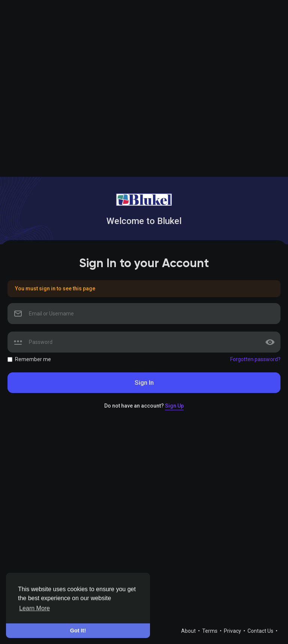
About (189, 631)
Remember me (33, 359)
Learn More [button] (34, 608)
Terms (210, 631)
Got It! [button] (78, 631)
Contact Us (261, 631)
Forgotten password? (255, 359)
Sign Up (174, 406)
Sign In (144, 383)
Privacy (233, 631)
